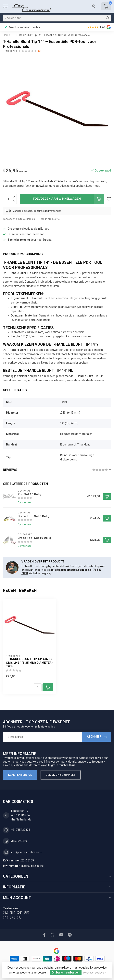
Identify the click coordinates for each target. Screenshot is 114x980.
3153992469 (19, 841)
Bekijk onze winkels (61, 775)
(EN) (13, 913)
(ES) (13, 917)
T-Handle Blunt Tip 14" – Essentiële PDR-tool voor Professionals (53, 35)
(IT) (19, 917)
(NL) (6, 913)
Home (6, 35)
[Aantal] (38, 687)
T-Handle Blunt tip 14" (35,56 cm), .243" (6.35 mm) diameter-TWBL (29, 663)
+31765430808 (21, 830)
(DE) (20, 913)
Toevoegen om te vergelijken (19, 219)
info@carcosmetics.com (68, 570)
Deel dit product (49, 219)
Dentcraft (10, 51)
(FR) (27, 913)
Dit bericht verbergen (66, 973)
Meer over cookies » (94, 973)
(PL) (6, 917)
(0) (40, 51)
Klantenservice (20, 775)
